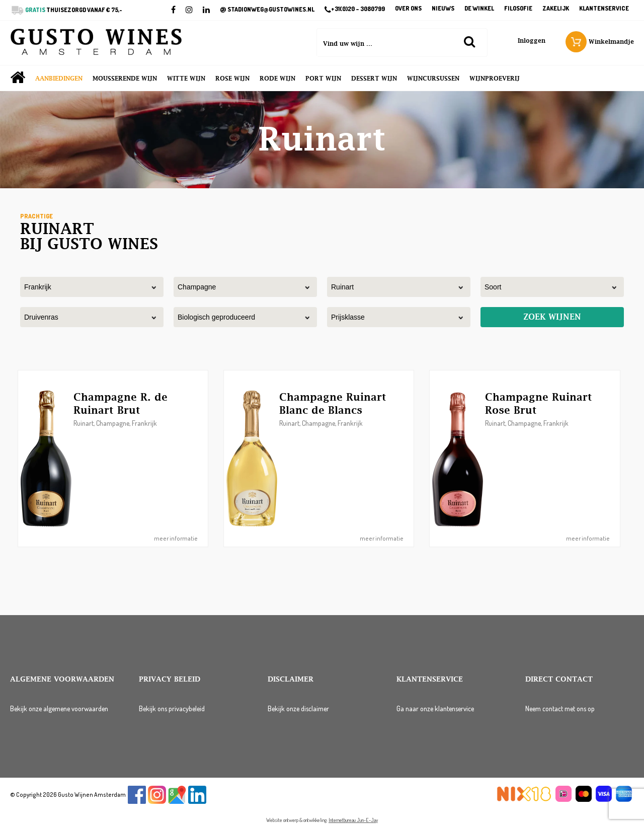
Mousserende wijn (125, 79)
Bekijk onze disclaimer (298, 708)
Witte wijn (186, 79)
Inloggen (532, 41)
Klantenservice (604, 9)
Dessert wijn (374, 79)
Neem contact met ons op (560, 708)
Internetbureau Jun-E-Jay (353, 820)
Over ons (408, 9)
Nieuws (443, 9)
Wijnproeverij (495, 79)
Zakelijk (556, 9)
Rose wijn (232, 79)
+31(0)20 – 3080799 (355, 10)
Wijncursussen (433, 79)
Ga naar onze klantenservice (435, 708)
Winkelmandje (600, 42)
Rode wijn (277, 79)
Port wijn (323, 79)
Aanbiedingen (59, 79)
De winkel (479, 9)
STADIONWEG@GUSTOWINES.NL (267, 10)
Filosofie (518, 9)
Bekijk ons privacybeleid (172, 708)
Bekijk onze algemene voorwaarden (59, 708)
